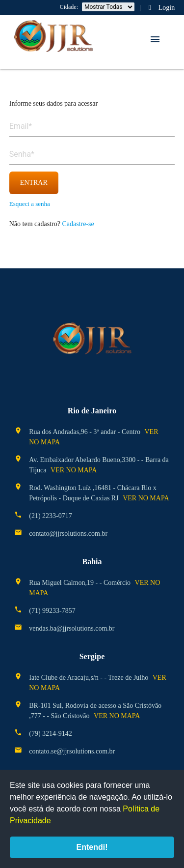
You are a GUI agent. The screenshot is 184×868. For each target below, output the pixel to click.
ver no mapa (74, 470)
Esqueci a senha (30, 204)
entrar (34, 183)
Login (160, 8)
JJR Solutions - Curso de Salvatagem (53, 37)
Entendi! (92, 847)
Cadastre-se (78, 224)
